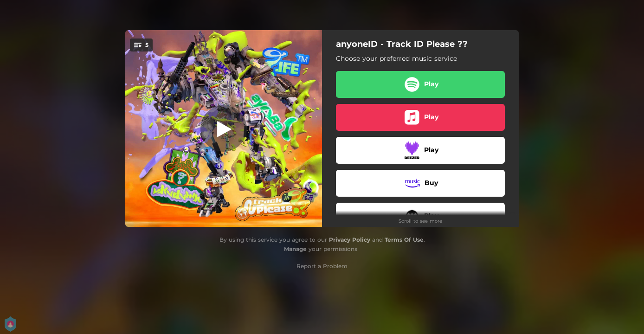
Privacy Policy (350, 240)
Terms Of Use (404, 240)
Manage (295, 249)
